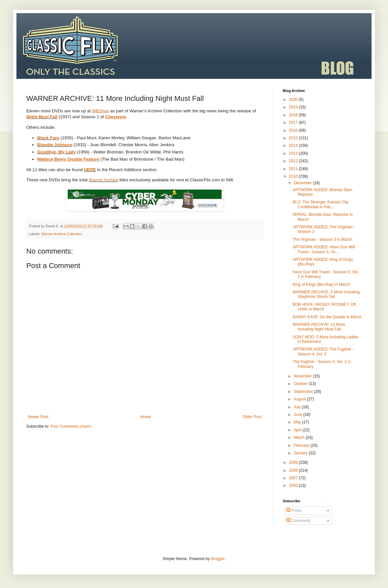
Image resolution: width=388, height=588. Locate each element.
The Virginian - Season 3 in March (322, 239)
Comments (298, 521)
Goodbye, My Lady (56, 152)
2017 (294, 123)
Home (146, 417)
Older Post (252, 417)
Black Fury (48, 138)
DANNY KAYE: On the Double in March (327, 317)
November (303, 376)
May (298, 422)
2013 (294, 153)
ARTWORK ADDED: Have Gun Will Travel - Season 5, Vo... (324, 249)
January (301, 453)
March (300, 438)
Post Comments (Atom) (71, 426)
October (301, 384)
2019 (294, 107)
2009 (294, 463)
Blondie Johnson (55, 145)
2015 (294, 138)
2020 (294, 100)
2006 (294, 486)
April (298, 430)
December (303, 183)
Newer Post (38, 417)
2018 (294, 115)
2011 (294, 169)
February (302, 445)
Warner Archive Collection (62, 234)
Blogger (218, 559)
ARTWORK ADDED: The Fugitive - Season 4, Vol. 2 (323, 351)
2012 (294, 161)
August (300, 399)
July (298, 407)
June (298, 415)
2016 (294, 130)
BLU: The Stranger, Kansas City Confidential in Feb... (321, 204)
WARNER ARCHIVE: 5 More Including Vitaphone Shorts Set (326, 294)
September (304, 392)
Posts (294, 510)
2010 (294, 176)
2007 (294, 478)
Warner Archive (104, 180)
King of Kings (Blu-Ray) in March (321, 284)
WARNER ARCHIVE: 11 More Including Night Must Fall (319, 327)
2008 (294, 470)
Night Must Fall (42, 117)
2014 (294, 146)
